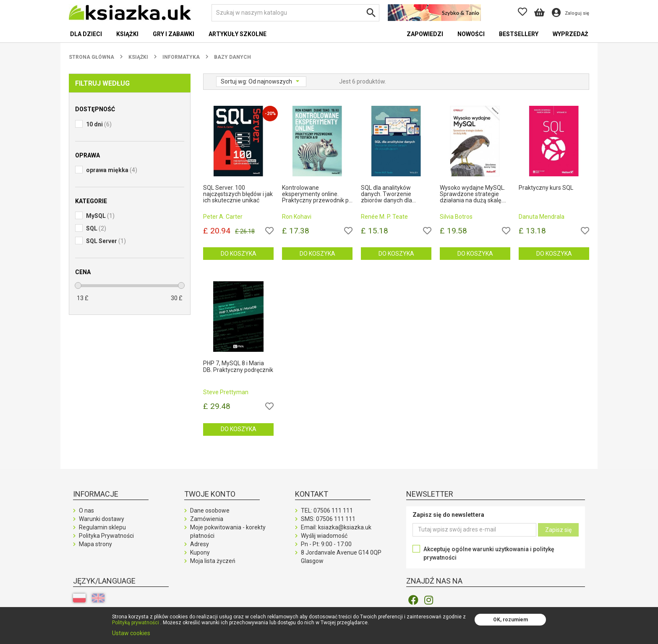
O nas (86, 510)
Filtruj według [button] (102, 83)
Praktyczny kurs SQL (546, 188)
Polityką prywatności (136, 623)
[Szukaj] (295, 13)
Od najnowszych (271, 81)
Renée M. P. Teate (384, 217)
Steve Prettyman (226, 392)
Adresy (200, 544)
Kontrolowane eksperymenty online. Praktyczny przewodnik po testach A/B (317, 194)
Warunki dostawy (102, 519)
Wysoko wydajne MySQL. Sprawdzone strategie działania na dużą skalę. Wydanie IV (473, 194)
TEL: (327, 510)
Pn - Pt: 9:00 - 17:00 (326, 544)
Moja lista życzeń (213, 561)
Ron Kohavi (297, 217)
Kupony (200, 552)
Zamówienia (207, 519)
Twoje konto (210, 494)
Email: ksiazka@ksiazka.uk (336, 527)
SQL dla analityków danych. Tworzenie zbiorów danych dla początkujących (386, 194)
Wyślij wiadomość (324, 536)
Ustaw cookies (131, 633)
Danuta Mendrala (542, 217)
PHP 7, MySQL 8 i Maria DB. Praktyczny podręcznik (238, 367)
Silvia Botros (456, 217)
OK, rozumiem (510, 620)
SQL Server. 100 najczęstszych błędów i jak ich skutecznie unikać (238, 194)
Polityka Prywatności (106, 536)
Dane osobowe (210, 510)
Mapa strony (95, 544)
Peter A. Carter (223, 217)
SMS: (328, 519)
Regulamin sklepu (102, 527)
